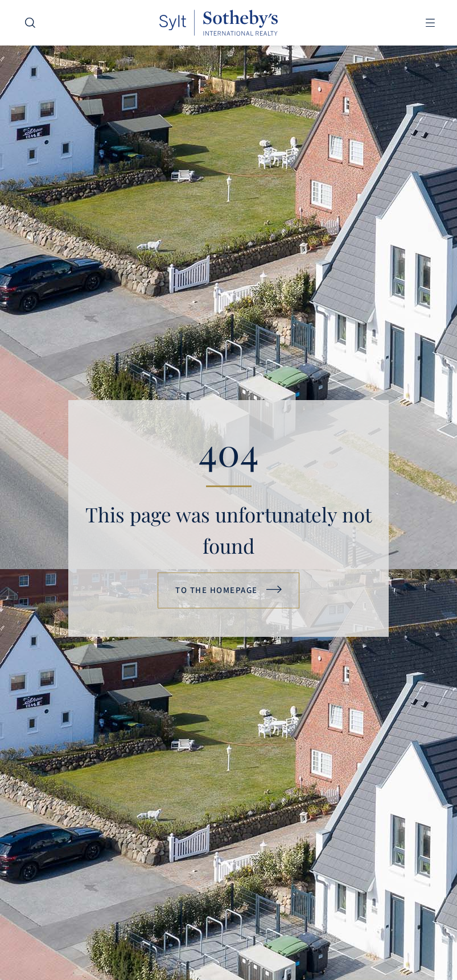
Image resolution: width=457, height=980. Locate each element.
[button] (430, 23)
